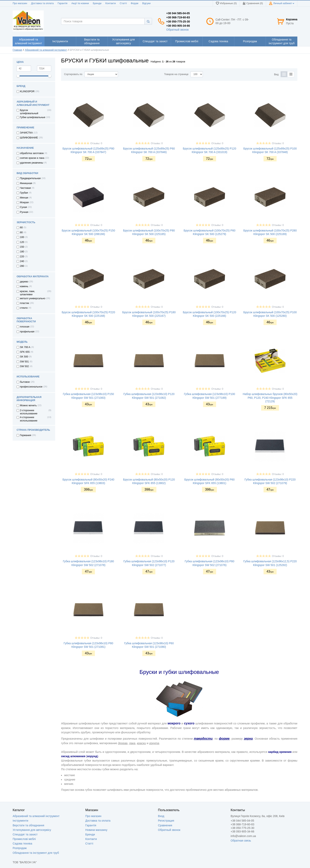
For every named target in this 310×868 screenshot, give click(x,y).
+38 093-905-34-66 (178, 26)
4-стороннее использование (29, 419)
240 (22, 261)
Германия (26, 435)
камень (24, 286)
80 (21, 232)
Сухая (23, 207)
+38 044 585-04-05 (178, 13)
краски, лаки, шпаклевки (27, 293)
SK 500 (24, 357)
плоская (25, 327)
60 (21, 228)
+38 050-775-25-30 (178, 22)
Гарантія (62, 3)
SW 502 (24, 366)
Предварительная (30, 178)
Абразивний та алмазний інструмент (46, 50)
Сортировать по (73, 74)
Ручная (24, 212)
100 (22, 237)
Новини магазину (96, 830)
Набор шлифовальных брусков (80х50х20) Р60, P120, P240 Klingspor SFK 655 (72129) (270, 398)
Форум (134, 3)
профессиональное (31, 387)
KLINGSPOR (27, 91)
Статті (123, 3)
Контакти (111, 3)
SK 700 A (25, 347)
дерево (24, 282)
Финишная (26, 183)
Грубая (24, 193)
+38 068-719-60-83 (178, 17)
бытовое (25, 382)
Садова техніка (22, 844)
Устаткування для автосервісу (32, 830)
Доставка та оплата (42, 3)
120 (22, 242)
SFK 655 (25, 352)
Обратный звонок (177, 30)
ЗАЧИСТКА (26, 133)
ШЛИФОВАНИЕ (29, 138)
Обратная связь (241, 841)
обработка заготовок (32, 153)
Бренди (97, 3)
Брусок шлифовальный (29, 112)
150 (22, 247)
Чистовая (25, 188)
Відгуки (146, 3)
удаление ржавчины (32, 163)
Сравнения (165, 825)
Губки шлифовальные (33, 117)
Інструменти (20, 821)
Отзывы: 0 (96, 143)
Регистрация (166, 821)
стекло (24, 308)
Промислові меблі (24, 839)
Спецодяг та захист (25, 834)
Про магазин (20, 3)
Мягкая (24, 198)
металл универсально (33, 298)
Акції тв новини (80, 3)
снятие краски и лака (32, 158)
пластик (25, 303)
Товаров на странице (176, 74)
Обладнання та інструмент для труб (36, 853)
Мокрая (24, 202)
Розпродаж (20, 848)
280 (22, 266)
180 (22, 252)
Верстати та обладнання (28, 825)
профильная (27, 332)
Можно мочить (28, 405)
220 (22, 257)
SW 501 (24, 362)
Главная (17, 50)
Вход (161, 816)
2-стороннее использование (29, 412)
